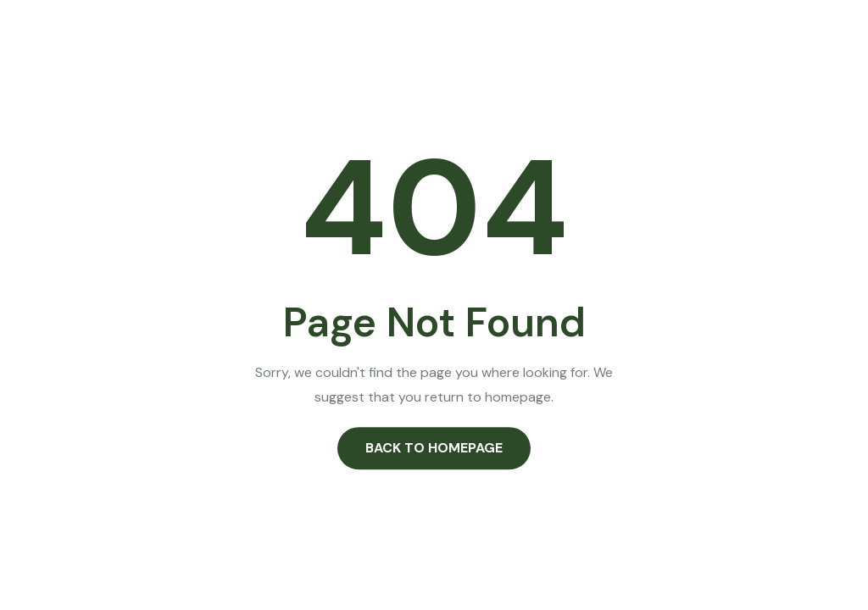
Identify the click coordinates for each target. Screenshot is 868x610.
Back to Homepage (434, 448)
